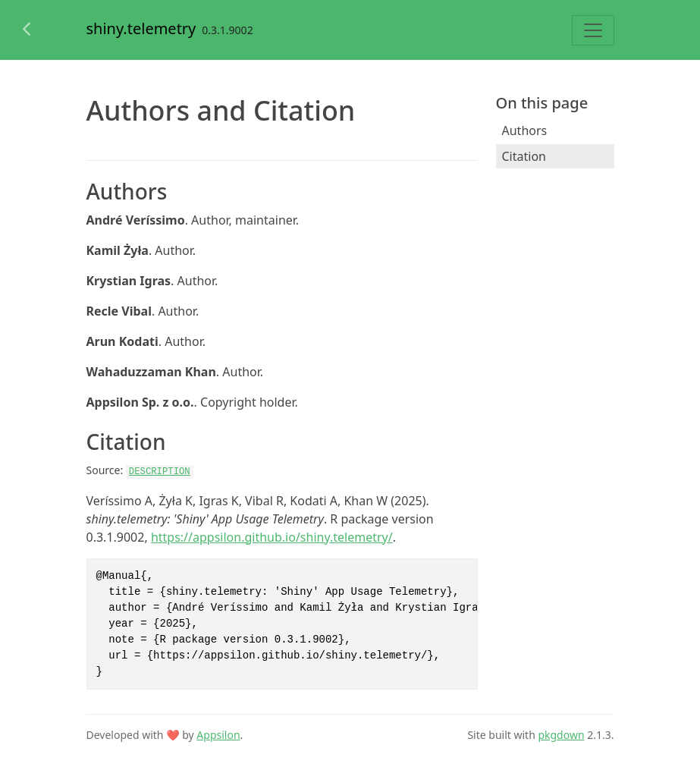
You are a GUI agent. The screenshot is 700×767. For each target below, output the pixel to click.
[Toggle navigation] (593, 30)
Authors (525, 130)
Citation (524, 156)
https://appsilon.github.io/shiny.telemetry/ (272, 537)
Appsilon (218, 735)
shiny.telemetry (141, 28)
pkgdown (561, 735)
